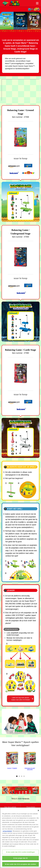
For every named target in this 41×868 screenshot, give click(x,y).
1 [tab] (17, 776)
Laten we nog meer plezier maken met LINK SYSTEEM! (20, 699)
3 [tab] (22, 776)
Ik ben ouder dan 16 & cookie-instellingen (21, 852)
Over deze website (10, 807)
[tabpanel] (12, 760)
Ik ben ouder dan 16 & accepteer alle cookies (20, 864)
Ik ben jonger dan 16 (20, 858)
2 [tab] (20, 776)
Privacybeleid (31, 807)
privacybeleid (7, 831)
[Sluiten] (38, 810)
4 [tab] (24, 776)
